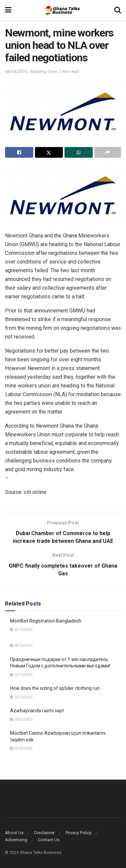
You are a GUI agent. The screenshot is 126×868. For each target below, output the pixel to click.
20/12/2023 (21, 719)
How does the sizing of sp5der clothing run (55, 688)
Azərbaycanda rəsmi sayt (37, 711)
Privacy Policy (78, 833)
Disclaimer (45, 833)
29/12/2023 (21, 630)
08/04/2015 (16, 71)
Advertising (16, 840)
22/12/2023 (21, 675)
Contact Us (49, 840)
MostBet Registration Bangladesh (46, 621)
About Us (14, 833)
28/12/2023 (21, 645)
